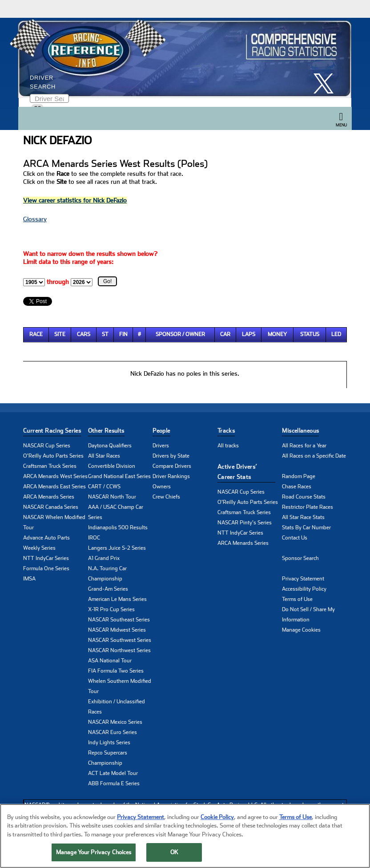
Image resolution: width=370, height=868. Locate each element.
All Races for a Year (304, 446)
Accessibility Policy (304, 589)
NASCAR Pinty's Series (245, 523)
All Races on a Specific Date (314, 456)
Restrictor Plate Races (308, 507)
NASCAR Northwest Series (119, 650)
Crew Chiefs (166, 497)
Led (336, 334)
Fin (123, 334)
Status (310, 334)
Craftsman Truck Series (50, 466)
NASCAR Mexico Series (115, 722)
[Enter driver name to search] (49, 98)
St (105, 334)
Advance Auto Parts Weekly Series (46, 543)
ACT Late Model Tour (113, 773)
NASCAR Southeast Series (119, 620)
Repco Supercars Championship (108, 758)
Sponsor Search (300, 558)
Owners (162, 487)
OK (174, 854)
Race (36, 334)
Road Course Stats (304, 497)
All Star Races (104, 456)
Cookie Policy (217, 818)
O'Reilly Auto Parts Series (53, 456)
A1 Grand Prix (104, 558)
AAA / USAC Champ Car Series (116, 512)
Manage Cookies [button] (301, 630)
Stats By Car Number (306, 527)
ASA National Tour (110, 661)
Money (277, 334)
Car (225, 334)
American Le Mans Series (117, 599)
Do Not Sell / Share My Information (308, 614)
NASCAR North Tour (112, 497)
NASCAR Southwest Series (120, 640)
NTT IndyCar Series (46, 558)
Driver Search (43, 82)
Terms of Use (297, 599)
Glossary (35, 219)
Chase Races (297, 487)
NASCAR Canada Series (51, 507)
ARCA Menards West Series (55, 476)
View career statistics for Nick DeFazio (75, 200)
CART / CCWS (104, 487)
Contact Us (295, 538)
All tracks (228, 446)
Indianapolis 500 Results (118, 527)
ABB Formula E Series (114, 783)
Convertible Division (112, 466)
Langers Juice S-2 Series (117, 548)
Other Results (106, 431)
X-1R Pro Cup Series (111, 609)
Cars (84, 334)
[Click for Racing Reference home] (183, 58)
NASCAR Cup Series (47, 446)
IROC (94, 538)
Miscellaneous (300, 431)
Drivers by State (171, 456)
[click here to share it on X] (327, 83)
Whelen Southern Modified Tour (120, 686)
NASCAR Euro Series (113, 732)
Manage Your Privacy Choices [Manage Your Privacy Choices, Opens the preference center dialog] (94, 854)
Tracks (226, 431)
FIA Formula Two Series (116, 671)
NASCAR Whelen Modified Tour (54, 522)
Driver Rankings (171, 476)
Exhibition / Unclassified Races (117, 707)
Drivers (161, 446)
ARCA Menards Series (49, 497)
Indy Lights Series (109, 742)
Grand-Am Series (108, 589)
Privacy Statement (303, 579)
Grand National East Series (119, 476)
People (161, 431)
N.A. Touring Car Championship (107, 574)
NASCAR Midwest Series (117, 630)
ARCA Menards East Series (54, 487)
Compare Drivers (172, 466)
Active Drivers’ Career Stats (237, 472)
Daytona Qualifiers (110, 446)
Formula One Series (46, 568)
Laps (249, 334)
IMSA (29, 579)
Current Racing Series (52, 431)
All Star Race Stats (303, 517)
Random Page (299, 476)
